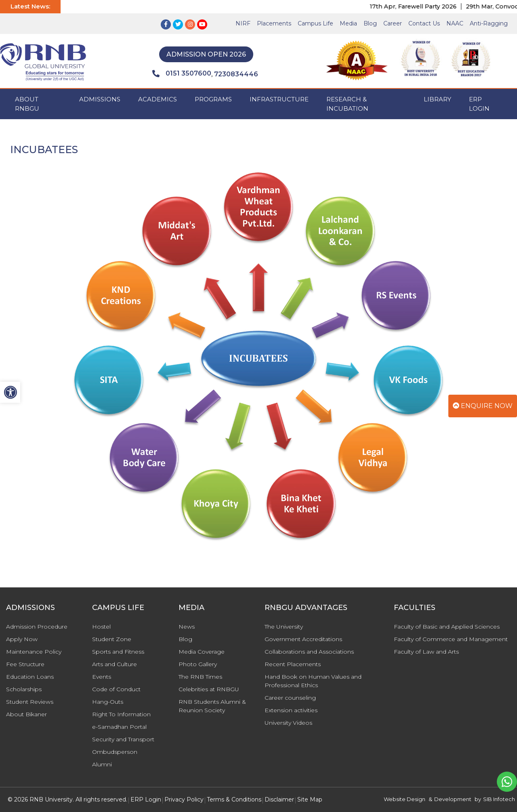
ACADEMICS (158, 99)
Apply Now (22, 639)
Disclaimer (279, 799)
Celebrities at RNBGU (209, 689)
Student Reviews (30, 702)
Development (453, 799)
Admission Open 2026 (206, 54)
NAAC (455, 23)
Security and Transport (123, 739)
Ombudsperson (115, 752)
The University (284, 627)
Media (348, 23)
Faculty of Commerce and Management (451, 639)
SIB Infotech (499, 799)
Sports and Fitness (118, 652)
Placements (274, 23)
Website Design (405, 799)
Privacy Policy (184, 799)
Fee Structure (25, 664)
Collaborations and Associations (309, 652)
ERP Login (479, 104)
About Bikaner (26, 714)
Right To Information (121, 714)
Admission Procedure (37, 627)
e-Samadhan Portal (119, 727)
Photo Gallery (198, 664)
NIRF (243, 23)
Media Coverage (202, 652)
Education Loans (30, 677)
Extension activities (291, 710)
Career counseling (290, 698)
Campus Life (315, 23)
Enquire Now (483, 406)
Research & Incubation (347, 104)
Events (102, 677)
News (187, 627)
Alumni (102, 764)
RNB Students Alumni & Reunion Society (212, 706)
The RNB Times (200, 677)
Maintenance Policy (34, 652)
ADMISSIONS (100, 99)
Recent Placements (293, 664)
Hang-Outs (108, 702)
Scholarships (24, 689)
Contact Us (424, 23)
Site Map (310, 799)
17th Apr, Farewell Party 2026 (420, 6)
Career (393, 23)
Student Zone (112, 639)
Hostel (101, 627)
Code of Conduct (116, 689)
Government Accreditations (303, 639)
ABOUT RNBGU (27, 104)
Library (437, 99)
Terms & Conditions (234, 799)
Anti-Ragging (489, 23)
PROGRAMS (213, 99)
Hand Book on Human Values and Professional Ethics (313, 681)
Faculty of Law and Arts (426, 652)
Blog (370, 23)
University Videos (288, 723)
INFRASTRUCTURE (279, 99)
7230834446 (236, 74)
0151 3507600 (182, 74)
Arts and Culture (115, 664)
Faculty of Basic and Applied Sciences (447, 627)
